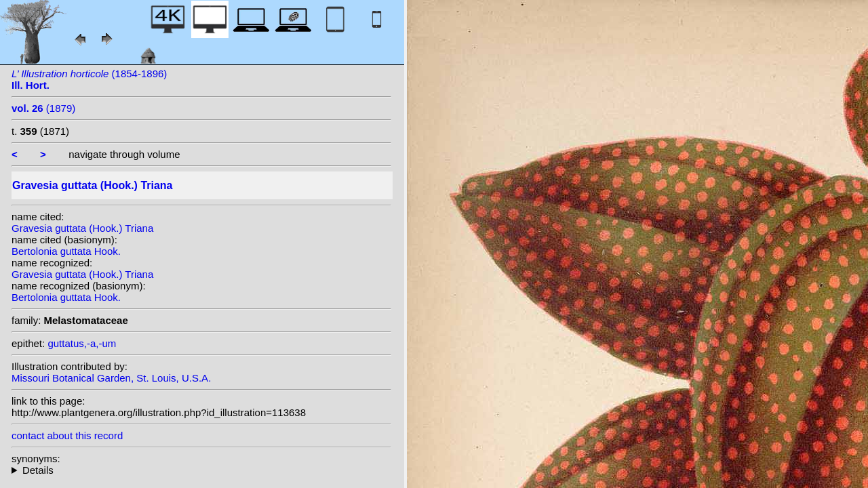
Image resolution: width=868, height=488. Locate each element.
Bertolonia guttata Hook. (66, 251)
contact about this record (67, 435)
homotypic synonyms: (201, 470)
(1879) (43, 108)
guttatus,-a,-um (82, 343)
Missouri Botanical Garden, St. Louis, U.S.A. (111, 378)
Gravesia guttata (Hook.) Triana (82, 228)
